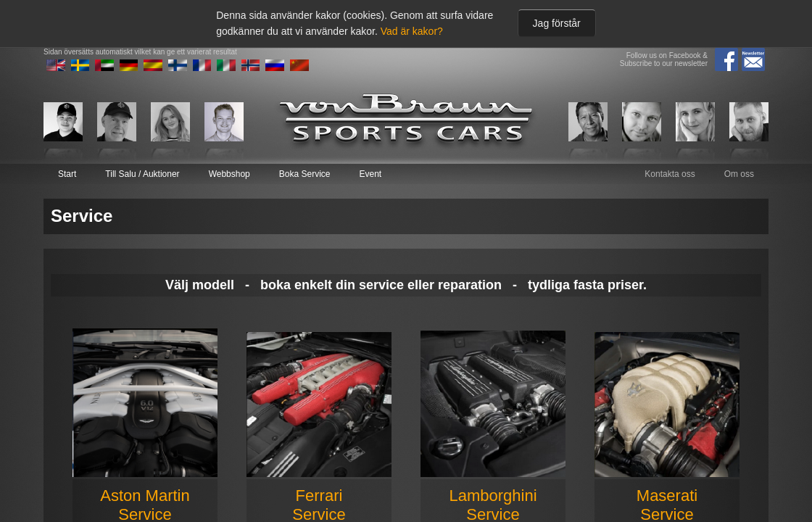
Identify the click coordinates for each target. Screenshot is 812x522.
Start (67, 174)
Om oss (739, 174)
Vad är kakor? (412, 31)
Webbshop (229, 174)
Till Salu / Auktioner (142, 174)
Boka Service (305, 174)
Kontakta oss (670, 174)
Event (370, 174)
